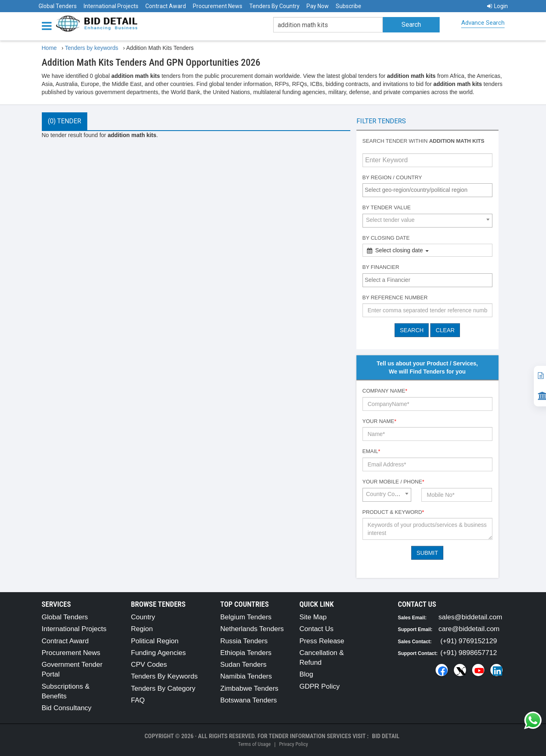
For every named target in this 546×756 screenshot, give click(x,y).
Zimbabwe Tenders (249, 688)
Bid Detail (386, 736)
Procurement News (218, 6)
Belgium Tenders (246, 617)
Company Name (385, 391)
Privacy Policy (293, 744)
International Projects (111, 6)
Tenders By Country (274, 6)
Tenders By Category (163, 688)
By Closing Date (386, 238)
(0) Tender (65, 121)
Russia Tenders (244, 641)
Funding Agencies (159, 653)
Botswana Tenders (249, 700)
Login (497, 6)
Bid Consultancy (67, 708)
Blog (306, 674)
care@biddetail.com (469, 629)
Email (371, 451)
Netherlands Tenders (252, 629)
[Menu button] (49, 25)
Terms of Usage (254, 744)
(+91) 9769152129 (469, 641)
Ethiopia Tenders (246, 653)
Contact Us (317, 629)
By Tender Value (387, 207)
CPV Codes (149, 665)
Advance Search (483, 23)
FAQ (138, 700)
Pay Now (318, 6)
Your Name (380, 421)
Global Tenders (58, 6)
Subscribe (349, 6)
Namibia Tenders (246, 676)
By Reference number (395, 297)
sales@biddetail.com (470, 617)
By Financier (381, 267)
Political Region (155, 641)
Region (142, 629)
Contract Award (166, 6)
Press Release (322, 641)
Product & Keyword (393, 512)
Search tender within (424, 141)
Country (143, 617)
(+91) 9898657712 (469, 653)
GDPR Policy (320, 686)
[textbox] (429, 190)
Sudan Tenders (244, 665)
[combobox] (427, 190)
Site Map (313, 617)
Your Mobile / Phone (393, 482)
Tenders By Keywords (164, 676)
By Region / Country (392, 177)
